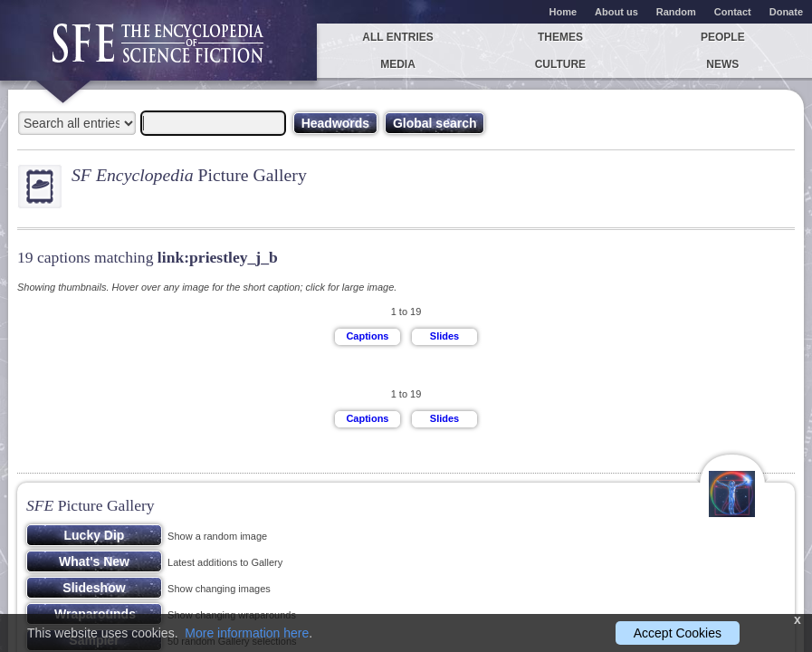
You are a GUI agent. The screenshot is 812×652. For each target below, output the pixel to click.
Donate (786, 12)
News (722, 64)
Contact (733, 12)
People (723, 37)
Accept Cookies (678, 633)
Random (676, 12)
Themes (560, 37)
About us (616, 12)
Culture (560, 64)
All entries (397, 37)
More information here (247, 633)
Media (398, 64)
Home (564, 12)
